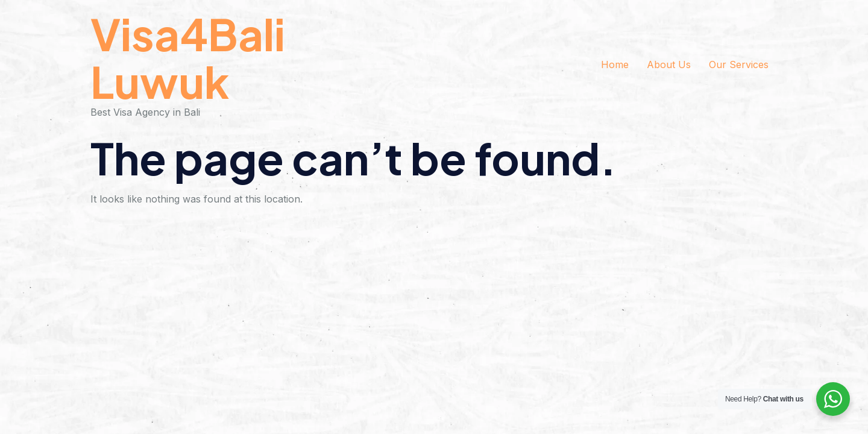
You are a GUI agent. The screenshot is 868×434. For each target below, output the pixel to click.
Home (615, 64)
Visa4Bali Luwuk (188, 57)
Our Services (739, 64)
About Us (669, 64)
